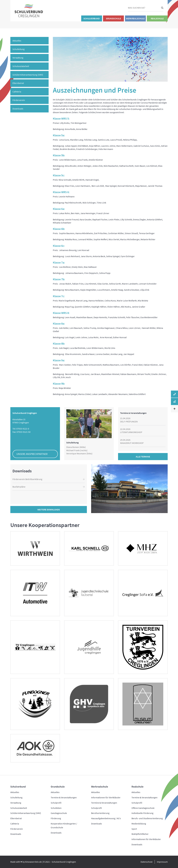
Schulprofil (56, 803)
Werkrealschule (135, 18)
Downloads (18, 109)
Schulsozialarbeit (21, 66)
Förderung (56, 818)
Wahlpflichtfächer (140, 834)
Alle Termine (143, 457)
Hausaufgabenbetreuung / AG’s (106, 818)
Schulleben (56, 808)
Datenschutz (147, 862)
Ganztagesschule (59, 813)
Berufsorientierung (100, 813)
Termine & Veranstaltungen (64, 797)
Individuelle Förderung (142, 813)
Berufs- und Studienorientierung (147, 818)
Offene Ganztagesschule (143, 808)
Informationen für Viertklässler (106, 797)
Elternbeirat (18, 83)
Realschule (157, 18)
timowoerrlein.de (33, 862)
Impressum (162, 862)
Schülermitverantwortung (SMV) (28, 75)
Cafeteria (17, 92)
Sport (134, 829)
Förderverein (19, 100)
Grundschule (114, 18)
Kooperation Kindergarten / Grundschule (64, 825)
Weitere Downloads (49, 510)
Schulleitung (18, 49)
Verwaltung (18, 58)
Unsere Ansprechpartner (32, 454)
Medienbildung (139, 824)
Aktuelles (17, 41)
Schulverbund (92, 18)
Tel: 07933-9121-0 (21, 429)
